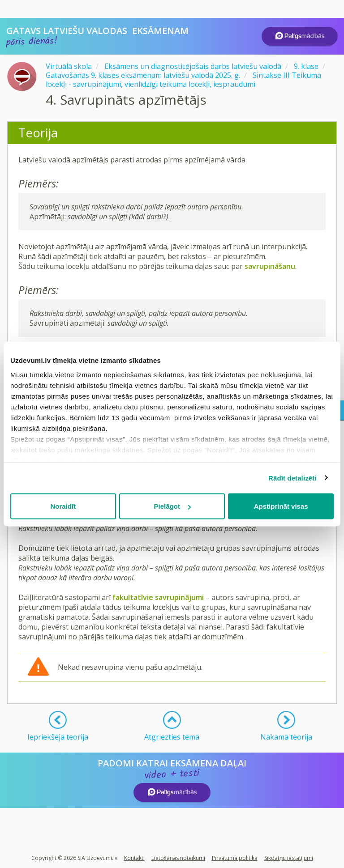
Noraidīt (63, 506)
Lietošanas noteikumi (178, 858)
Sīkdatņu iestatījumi (289, 858)
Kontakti (134, 858)
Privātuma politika (235, 858)
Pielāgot (172, 506)
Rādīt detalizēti (292, 478)
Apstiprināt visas (281, 506)
